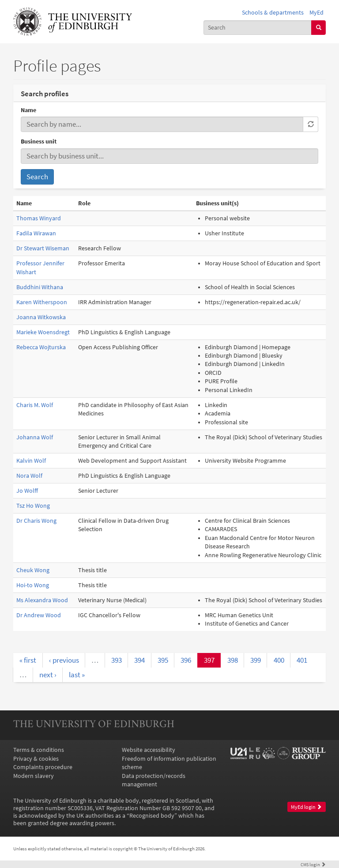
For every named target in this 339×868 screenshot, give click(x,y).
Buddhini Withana (40, 287)
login (313, 864)
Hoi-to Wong (33, 585)
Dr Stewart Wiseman (43, 248)
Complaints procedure (43, 767)
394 (139, 660)
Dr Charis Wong (36, 521)
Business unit (39, 142)
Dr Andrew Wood (39, 615)
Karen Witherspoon (42, 302)
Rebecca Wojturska (41, 347)
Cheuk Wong (33, 570)
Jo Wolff (27, 491)
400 (279, 660)
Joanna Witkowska (41, 317)
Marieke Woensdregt (43, 332)
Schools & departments (273, 13)
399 (256, 660)
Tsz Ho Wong (33, 506)
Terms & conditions (39, 750)
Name (28, 110)
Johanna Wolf (35, 437)
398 (233, 660)
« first (28, 660)
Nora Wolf (29, 476)
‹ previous (64, 660)
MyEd (316, 13)
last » (77, 675)
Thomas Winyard (39, 218)
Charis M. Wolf (35, 405)
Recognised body (152, 816)
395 (163, 660)
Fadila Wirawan (36, 233)
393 (117, 660)
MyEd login (306, 807)
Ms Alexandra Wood (42, 600)
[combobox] (258, 28)
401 (302, 660)
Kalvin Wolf (31, 461)
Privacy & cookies (36, 759)
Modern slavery (34, 776)
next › (48, 675)
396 (186, 660)
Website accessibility (149, 750)
